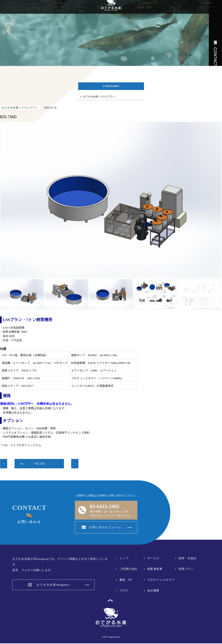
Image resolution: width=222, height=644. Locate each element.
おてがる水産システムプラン (101, 97)
